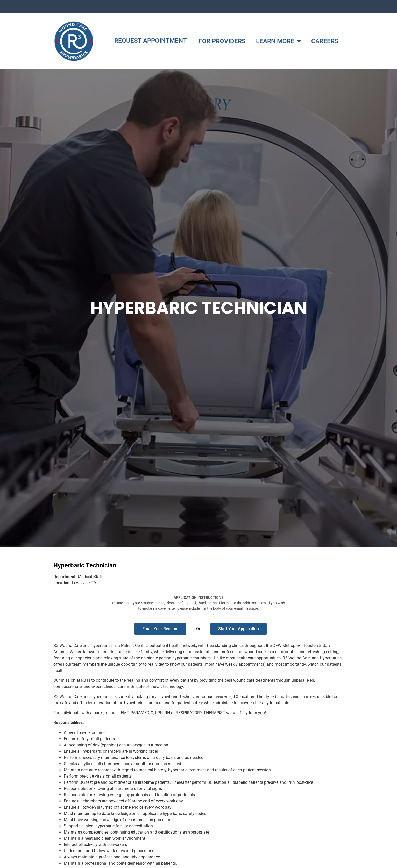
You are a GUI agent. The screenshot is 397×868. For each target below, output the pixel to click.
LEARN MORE (278, 41)
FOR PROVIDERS (222, 41)
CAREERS (325, 41)
